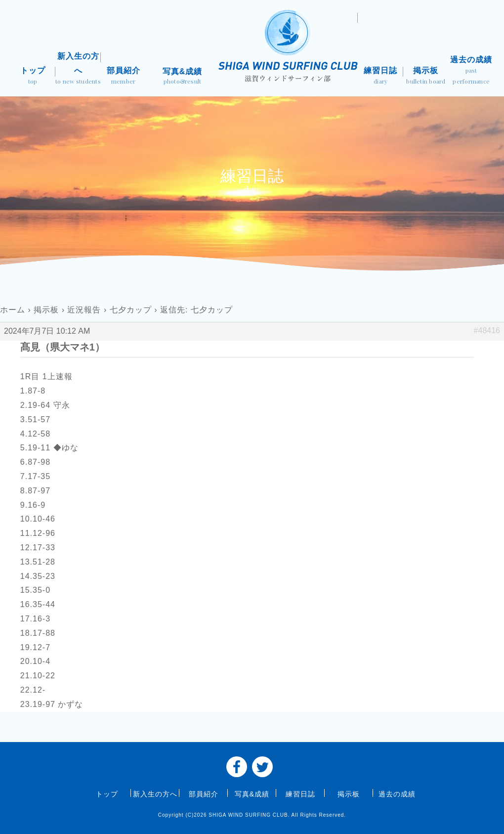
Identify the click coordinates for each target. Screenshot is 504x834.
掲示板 (426, 77)
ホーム (13, 310)
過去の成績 (471, 71)
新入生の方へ (78, 69)
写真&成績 (183, 77)
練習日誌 (380, 77)
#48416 (487, 330)
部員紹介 (124, 77)
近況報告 (84, 310)
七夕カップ (131, 310)
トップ (33, 77)
